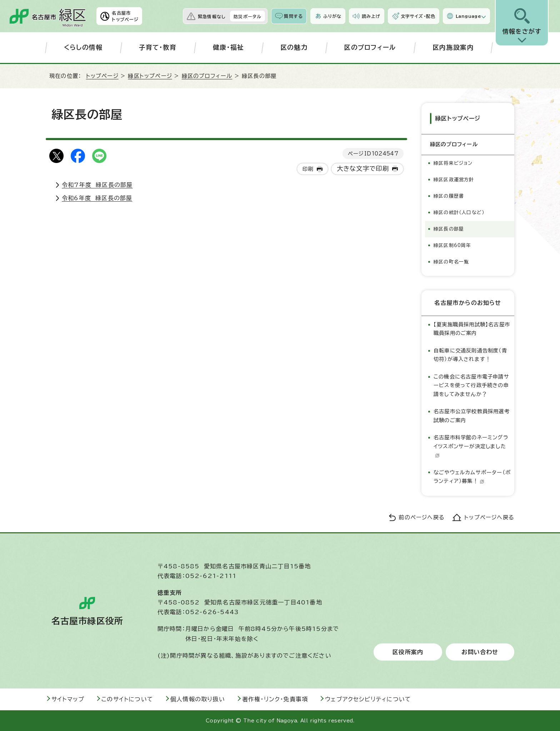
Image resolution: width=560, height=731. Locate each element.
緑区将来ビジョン (453, 163)
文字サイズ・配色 (418, 16)
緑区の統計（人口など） (459, 213)
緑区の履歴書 (449, 196)
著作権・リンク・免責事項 (275, 699)
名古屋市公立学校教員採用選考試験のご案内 (472, 416)
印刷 (308, 169)
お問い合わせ (480, 652)
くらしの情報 (83, 47)
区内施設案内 (453, 47)
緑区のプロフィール (207, 76)
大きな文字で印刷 (363, 169)
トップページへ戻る (489, 517)
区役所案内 (408, 652)
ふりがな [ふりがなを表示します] (332, 16)
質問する (293, 16)
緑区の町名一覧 (451, 262)
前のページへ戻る (422, 517)
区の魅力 (294, 47)
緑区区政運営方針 (454, 180)
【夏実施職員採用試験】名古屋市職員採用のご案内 (472, 329)
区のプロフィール (370, 47)
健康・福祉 (229, 47)
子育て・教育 (158, 47)
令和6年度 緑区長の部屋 (97, 198)
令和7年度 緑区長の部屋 (97, 185)
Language (468, 16)
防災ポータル (247, 16)
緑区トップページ (150, 76)
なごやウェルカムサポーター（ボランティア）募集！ (472, 477)
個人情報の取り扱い (198, 699)
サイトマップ (68, 699)
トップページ (102, 76)
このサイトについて (127, 699)
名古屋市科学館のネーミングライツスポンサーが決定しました (471, 446)
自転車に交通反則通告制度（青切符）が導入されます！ (470, 355)
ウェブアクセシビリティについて (368, 699)
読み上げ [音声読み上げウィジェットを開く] (371, 16)
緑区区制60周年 (452, 245)
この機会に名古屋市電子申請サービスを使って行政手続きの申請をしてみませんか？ (471, 385)
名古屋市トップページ (125, 16)
